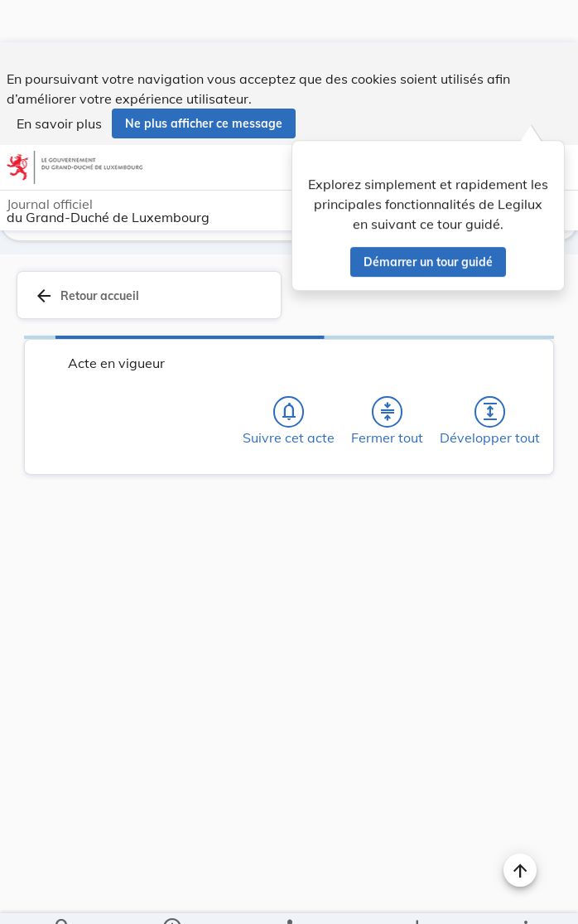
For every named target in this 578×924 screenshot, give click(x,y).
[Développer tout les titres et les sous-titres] (490, 366)
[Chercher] (63, 897)
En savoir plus (59, 81)
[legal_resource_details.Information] (172, 897)
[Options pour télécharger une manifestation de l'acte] (416, 897)
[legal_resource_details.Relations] (289, 897)
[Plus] (525, 897)
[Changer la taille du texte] (520, 446)
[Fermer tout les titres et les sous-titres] (388, 366)
